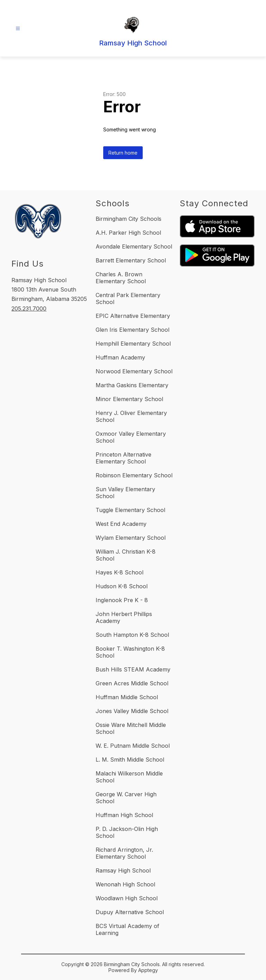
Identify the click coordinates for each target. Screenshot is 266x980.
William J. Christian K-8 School (126, 555)
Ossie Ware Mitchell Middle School (131, 728)
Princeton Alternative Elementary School (123, 458)
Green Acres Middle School (132, 683)
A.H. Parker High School (128, 233)
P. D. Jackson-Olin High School (127, 832)
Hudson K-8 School (122, 586)
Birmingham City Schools (128, 219)
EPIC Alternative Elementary (133, 316)
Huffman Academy (120, 357)
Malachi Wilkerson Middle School (129, 777)
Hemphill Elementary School (133, 344)
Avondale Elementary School (134, 246)
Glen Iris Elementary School (132, 330)
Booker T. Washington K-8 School (130, 652)
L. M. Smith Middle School (130, 760)
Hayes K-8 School (119, 572)
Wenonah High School (125, 884)
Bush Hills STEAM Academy (133, 669)
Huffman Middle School (127, 697)
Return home (123, 153)
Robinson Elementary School (134, 475)
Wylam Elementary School (131, 538)
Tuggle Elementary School (130, 510)
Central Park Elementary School (128, 298)
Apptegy (148, 970)
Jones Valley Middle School (132, 711)
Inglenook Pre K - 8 (122, 600)
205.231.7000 (29, 309)
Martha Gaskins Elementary (132, 385)
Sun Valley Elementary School (125, 493)
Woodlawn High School (127, 898)
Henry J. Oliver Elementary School (131, 416)
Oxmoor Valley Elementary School (131, 437)
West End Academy (121, 524)
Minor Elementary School (129, 399)
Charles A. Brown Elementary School (121, 278)
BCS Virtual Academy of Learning (127, 929)
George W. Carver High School (126, 798)
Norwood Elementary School (134, 371)
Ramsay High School (123, 870)
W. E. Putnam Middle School (133, 746)
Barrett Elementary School (131, 260)
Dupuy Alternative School (130, 912)
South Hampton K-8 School (132, 635)
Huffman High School (124, 815)
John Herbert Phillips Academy (124, 617)
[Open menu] (18, 29)
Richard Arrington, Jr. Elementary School (124, 853)
